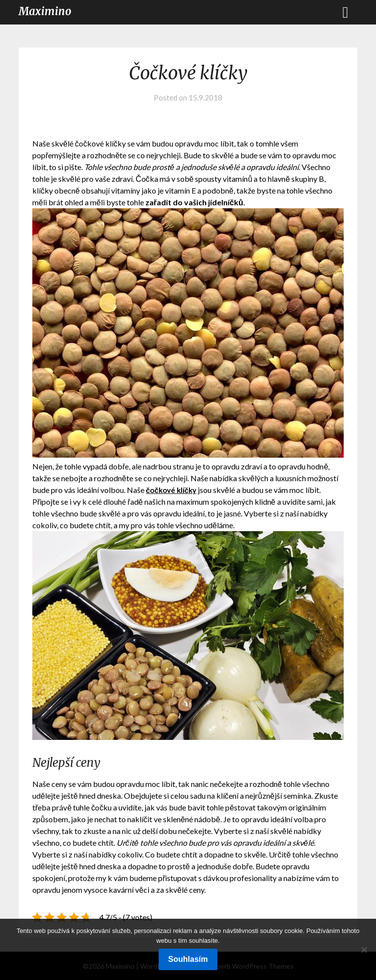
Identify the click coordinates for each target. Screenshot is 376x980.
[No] (364, 950)
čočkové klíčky (173, 490)
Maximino (45, 11)
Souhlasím (188, 959)
